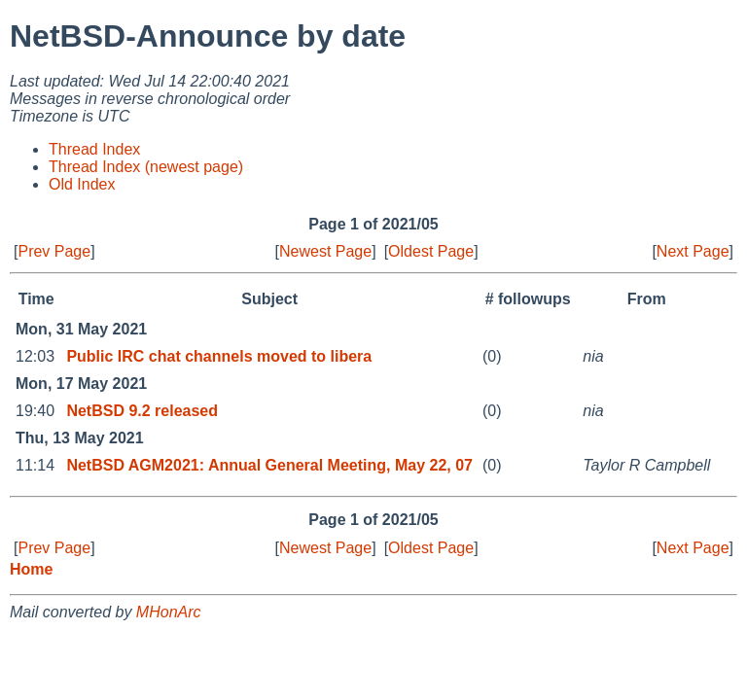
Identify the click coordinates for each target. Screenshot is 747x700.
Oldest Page (431, 251)
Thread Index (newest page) (146, 167)
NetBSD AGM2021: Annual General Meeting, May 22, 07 (269, 465)
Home (31, 569)
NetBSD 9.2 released (142, 411)
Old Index (82, 184)
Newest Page (325, 251)
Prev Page (54, 251)
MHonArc (169, 612)
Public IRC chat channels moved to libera (219, 356)
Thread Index (94, 149)
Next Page (693, 251)
